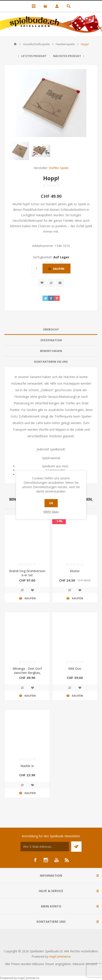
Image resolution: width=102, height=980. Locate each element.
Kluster (75, 571)
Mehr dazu (51, 511)
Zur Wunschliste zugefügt (42, 283)
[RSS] (67, 860)
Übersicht (51, 329)
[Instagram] (46, 860)
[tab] (51, 329)
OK (51, 503)
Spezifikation (51, 340)
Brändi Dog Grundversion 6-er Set (27, 573)
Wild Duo (75, 669)
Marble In (27, 766)
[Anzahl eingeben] (36, 269)
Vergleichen (51, 283)
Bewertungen (51, 351)
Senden (76, 847)
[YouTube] (56, 860)
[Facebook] (35, 860)
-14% (59, 521)
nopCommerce (60, 956)
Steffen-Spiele (59, 168)
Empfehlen (60, 283)
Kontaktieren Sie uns (51, 362)
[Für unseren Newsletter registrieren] (45, 847)
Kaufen (59, 269)
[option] (20, 151)
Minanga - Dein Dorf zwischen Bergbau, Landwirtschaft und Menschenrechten (27, 675)
